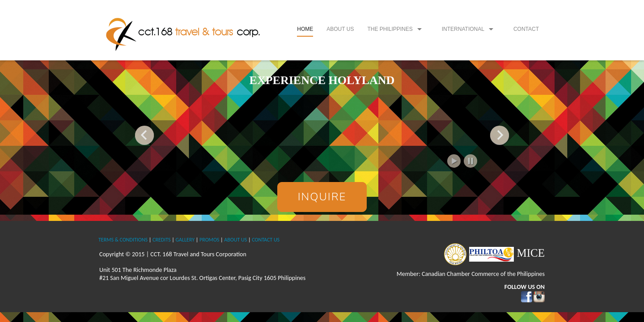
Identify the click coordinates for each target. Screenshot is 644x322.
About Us (340, 29)
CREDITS (161, 240)
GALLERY (185, 240)
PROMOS (209, 240)
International (463, 29)
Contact (526, 29)
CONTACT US (266, 240)
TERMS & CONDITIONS (123, 240)
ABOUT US (235, 240)
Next (500, 135)
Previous (144, 135)
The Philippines (390, 29)
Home (305, 29)
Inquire (322, 197)
